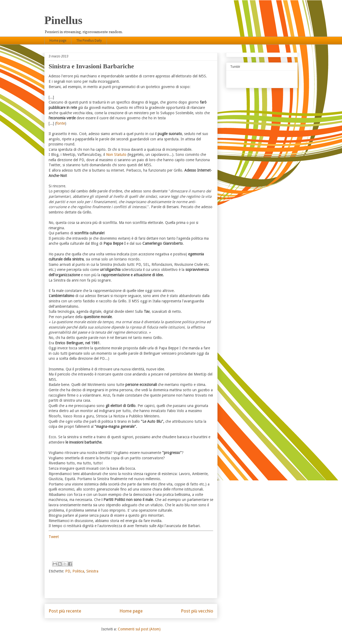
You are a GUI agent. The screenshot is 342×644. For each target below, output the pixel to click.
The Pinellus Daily (89, 41)
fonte (61, 123)
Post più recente (65, 611)
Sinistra (92, 571)
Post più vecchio (197, 611)
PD (68, 571)
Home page (58, 41)
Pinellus (63, 20)
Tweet (54, 537)
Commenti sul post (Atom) (139, 629)
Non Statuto (116, 155)
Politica (78, 571)
